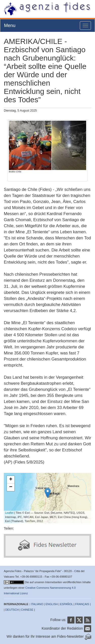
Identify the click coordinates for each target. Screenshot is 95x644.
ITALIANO (37, 604)
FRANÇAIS (82, 604)
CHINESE (27, 610)
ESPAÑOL (67, 604)
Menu (10, 25)
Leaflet (9, 513)
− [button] (11, 487)
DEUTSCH (12, 610)
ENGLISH (52, 604)
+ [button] (11, 480)
